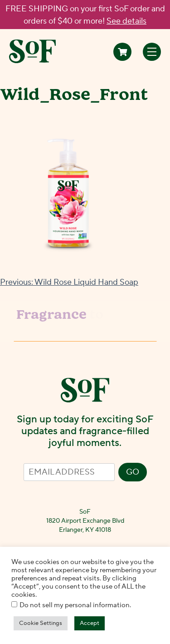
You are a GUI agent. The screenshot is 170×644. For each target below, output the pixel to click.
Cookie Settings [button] (41, 623)
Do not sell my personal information (75, 605)
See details (126, 21)
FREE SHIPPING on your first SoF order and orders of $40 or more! (85, 15)
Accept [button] (90, 623)
